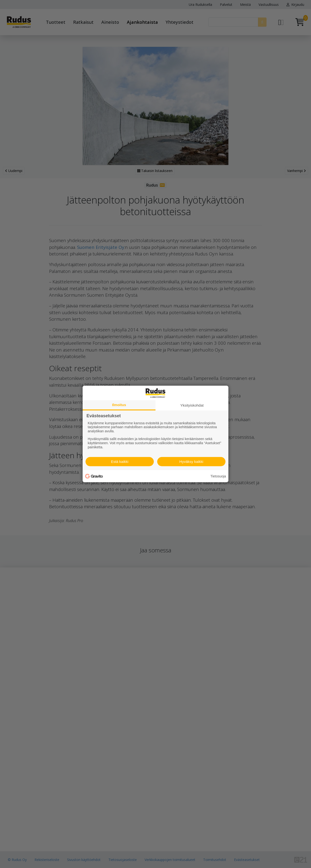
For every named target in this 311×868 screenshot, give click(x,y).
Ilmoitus (119, 405)
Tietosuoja (218, 476)
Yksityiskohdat (192, 405)
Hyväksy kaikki (191, 462)
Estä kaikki (120, 462)
